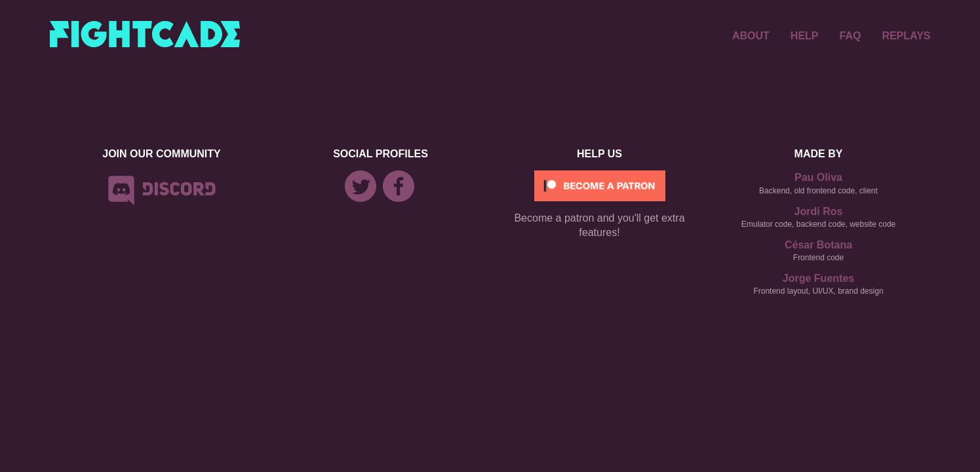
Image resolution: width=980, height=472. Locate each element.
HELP (805, 36)
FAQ (851, 36)
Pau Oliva (818, 177)
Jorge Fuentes (818, 278)
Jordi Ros (819, 211)
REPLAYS (906, 36)
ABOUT (751, 36)
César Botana (818, 245)
